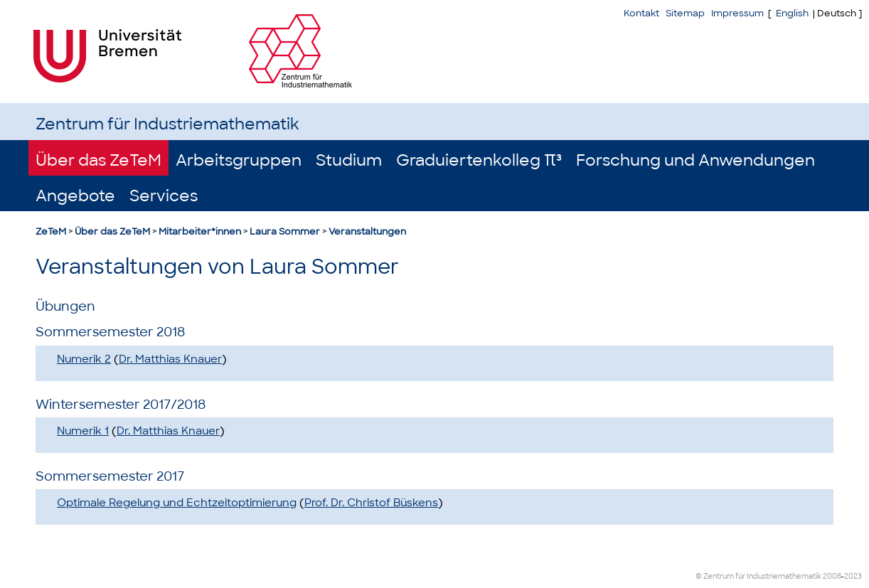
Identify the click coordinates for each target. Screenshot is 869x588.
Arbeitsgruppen (239, 160)
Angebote (75, 196)
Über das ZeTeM (98, 160)
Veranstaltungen (367, 231)
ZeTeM (51, 231)
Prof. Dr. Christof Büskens (371, 503)
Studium (349, 160)
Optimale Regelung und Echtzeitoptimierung (177, 503)
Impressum (737, 13)
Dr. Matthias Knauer (170, 359)
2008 (832, 576)
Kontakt (641, 13)
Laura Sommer (285, 231)
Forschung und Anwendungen (695, 160)
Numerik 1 (83, 431)
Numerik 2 (84, 359)
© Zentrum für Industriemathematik (758, 576)
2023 (853, 576)
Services (164, 196)
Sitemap (685, 13)
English (792, 13)
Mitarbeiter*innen (200, 231)
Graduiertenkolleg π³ (479, 160)
